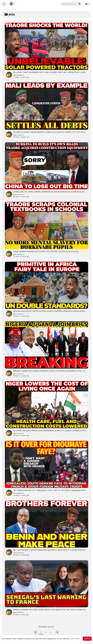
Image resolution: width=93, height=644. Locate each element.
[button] (87, 4)
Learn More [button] (75, 639)
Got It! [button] (87, 639)
